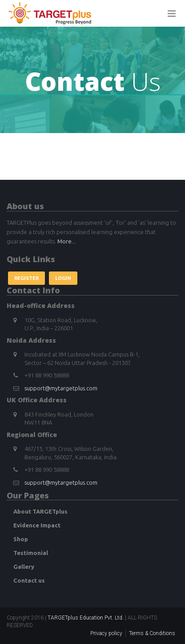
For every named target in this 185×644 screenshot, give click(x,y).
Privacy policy (106, 633)
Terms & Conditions (152, 633)
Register (26, 278)
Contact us (29, 580)
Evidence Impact (37, 525)
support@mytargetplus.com (61, 388)
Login (63, 278)
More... (66, 241)
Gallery (24, 567)
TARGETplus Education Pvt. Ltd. (86, 618)
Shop (21, 539)
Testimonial (31, 553)
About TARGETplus (40, 511)
